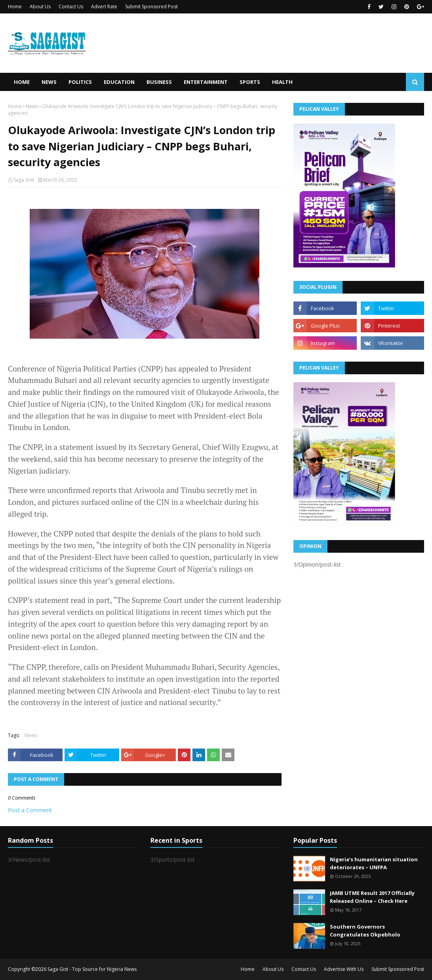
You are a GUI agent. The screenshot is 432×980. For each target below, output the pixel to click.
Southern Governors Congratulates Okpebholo (365, 931)
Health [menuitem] (282, 82)
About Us (40, 7)
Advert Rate (104, 7)
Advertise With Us (344, 969)
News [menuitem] (49, 82)
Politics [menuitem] (80, 82)
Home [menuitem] (22, 82)
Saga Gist (24, 180)
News (32, 106)
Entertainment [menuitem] (206, 82)
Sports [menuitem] (250, 82)
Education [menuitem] (119, 82)
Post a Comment (30, 810)
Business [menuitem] (159, 82)
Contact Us (71, 7)
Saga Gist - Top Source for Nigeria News (92, 969)
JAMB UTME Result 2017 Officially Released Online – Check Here (372, 897)
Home (15, 7)
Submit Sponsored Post (151, 7)
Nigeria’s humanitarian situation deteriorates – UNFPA (374, 863)
